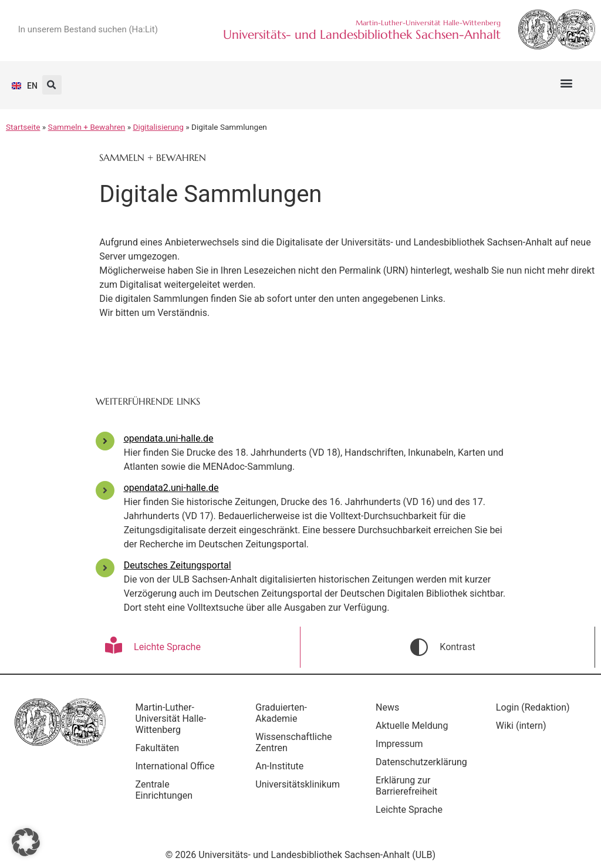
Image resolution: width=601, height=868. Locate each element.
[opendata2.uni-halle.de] (105, 490)
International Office (178, 766)
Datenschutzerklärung (424, 762)
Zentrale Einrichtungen (167, 790)
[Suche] (188, 29)
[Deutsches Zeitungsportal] (105, 568)
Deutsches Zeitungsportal (178, 565)
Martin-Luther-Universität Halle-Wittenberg (173, 719)
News (390, 707)
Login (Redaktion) (535, 707)
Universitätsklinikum (300, 784)
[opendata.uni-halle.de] (105, 441)
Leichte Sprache (411, 810)
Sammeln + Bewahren (87, 127)
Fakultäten (160, 748)
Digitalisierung (158, 127)
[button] (566, 83)
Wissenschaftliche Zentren (296, 742)
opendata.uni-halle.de (169, 438)
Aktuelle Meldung (414, 726)
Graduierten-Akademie (284, 713)
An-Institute (282, 766)
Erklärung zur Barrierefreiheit (409, 786)
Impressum (402, 744)
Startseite (23, 127)
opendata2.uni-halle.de (171, 488)
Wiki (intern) (524, 726)
